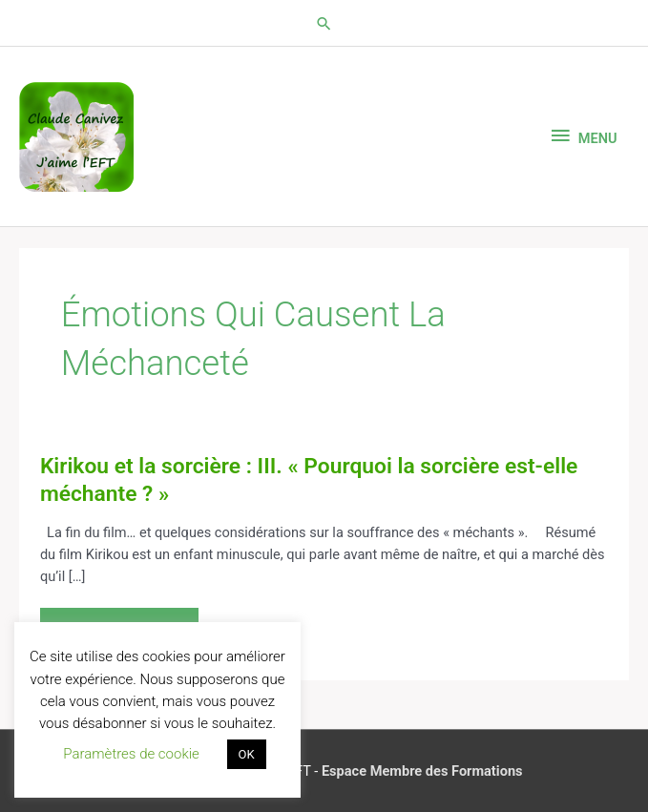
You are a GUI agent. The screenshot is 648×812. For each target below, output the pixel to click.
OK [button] (247, 754)
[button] (324, 23)
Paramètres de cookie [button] (131, 754)
